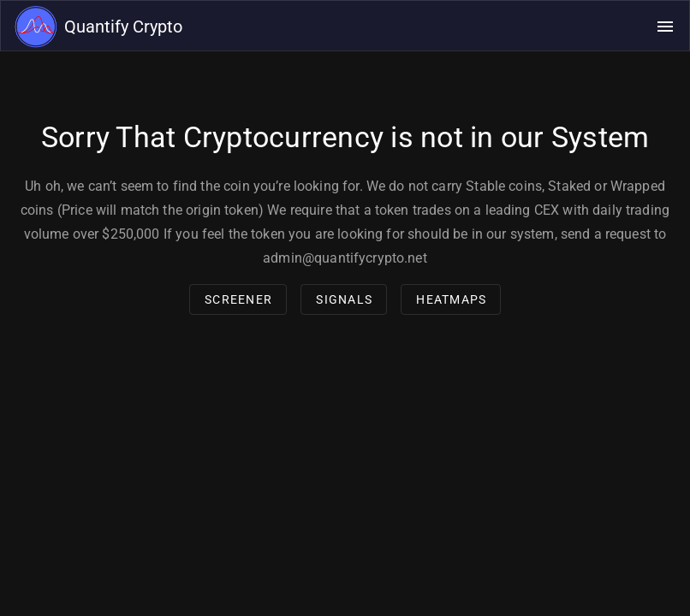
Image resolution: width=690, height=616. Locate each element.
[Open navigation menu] (665, 27)
